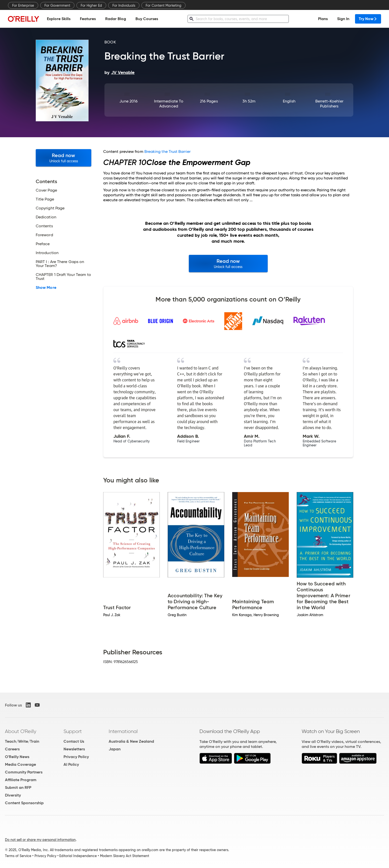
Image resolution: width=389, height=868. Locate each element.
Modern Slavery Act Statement (125, 856)
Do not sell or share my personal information (40, 840)
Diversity (13, 795)
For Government (57, 5)
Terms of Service (18, 856)
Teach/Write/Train (22, 741)
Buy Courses (147, 19)
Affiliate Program (21, 780)
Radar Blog (116, 19)
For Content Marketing (163, 5)
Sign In (343, 19)
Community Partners (24, 772)
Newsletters (74, 749)
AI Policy (71, 764)
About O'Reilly (21, 731)
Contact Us (74, 741)
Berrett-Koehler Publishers (329, 104)
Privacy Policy (76, 757)
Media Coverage (20, 764)
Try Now (368, 19)
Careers (12, 749)
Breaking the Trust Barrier (167, 151)
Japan (115, 749)
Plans (323, 19)
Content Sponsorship (24, 803)
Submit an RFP (18, 787)
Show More (46, 288)
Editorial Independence (78, 856)
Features (88, 19)
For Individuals (124, 5)
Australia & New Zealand (131, 741)
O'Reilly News (17, 757)
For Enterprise (23, 5)
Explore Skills (59, 19)
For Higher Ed (91, 5)
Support (73, 731)
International (123, 731)
